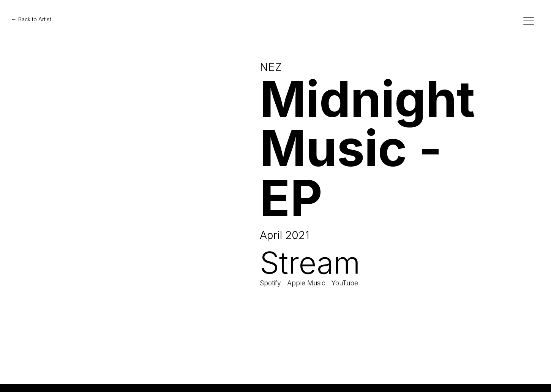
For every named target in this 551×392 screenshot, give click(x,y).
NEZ (271, 67)
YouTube (345, 283)
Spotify (270, 283)
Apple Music (306, 283)
